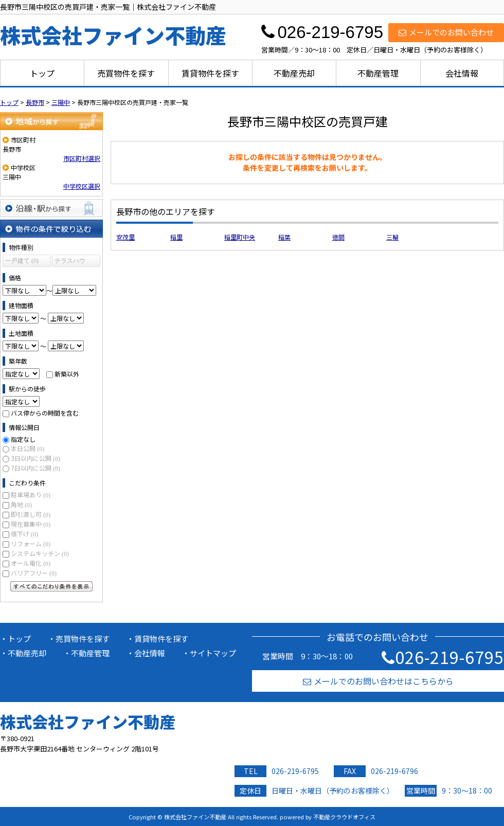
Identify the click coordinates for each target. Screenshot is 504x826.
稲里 (176, 237)
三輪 (392, 237)
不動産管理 (378, 73)
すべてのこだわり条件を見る (51, 586)
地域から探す (51, 121)
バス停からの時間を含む (45, 413)
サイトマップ (213, 653)
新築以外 (67, 374)
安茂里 (125, 237)
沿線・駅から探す (51, 208)
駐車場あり (31, 495)
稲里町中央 (240, 237)
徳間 (338, 237)
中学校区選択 (82, 186)
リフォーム (31, 543)
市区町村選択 (82, 158)
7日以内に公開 (35, 468)
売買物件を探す (126, 73)
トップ (42, 73)
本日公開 (28, 448)
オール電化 (31, 563)
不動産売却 (294, 73)
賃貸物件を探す (210, 73)
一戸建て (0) (22, 261)
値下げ (24, 534)
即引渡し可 (31, 514)
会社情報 (462, 73)
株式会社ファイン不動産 (88, 721)
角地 (21, 504)
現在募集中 (31, 524)
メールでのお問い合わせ (446, 32)
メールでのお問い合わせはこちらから (378, 681)
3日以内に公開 (35, 458)
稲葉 (284, 237)
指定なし (23, 439)
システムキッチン (40, 553)
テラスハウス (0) (70, 262)
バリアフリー (34, 573)
